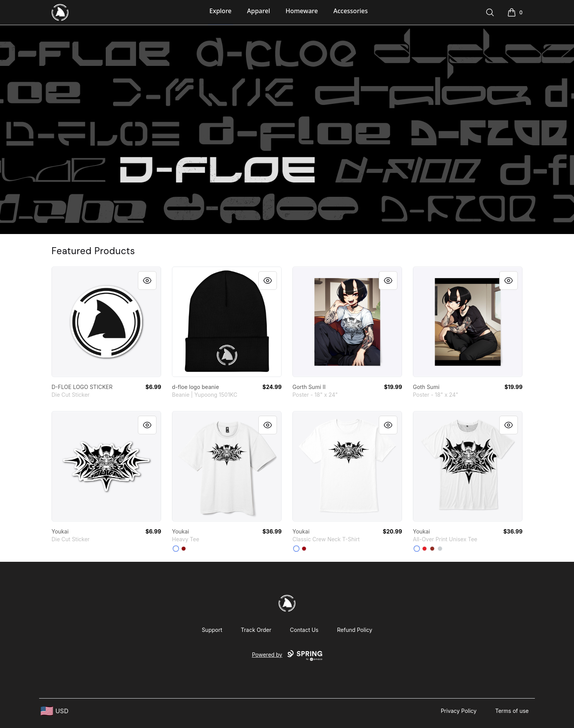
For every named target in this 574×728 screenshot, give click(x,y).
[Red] (184, 549)
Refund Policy (355, 630)
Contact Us (304, 630)
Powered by (287, 656)
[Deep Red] (304, 549)
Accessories (351, 11)
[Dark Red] (432, 549)
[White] (176, 549)
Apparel (259, 11)
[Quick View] (147, 281)
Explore (221, 11)
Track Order (256, 630)
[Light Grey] (440, 549)
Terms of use (512, 711)
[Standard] (417, 549)
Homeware (302, 11)
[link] (106, 322)
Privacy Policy (459, 711)
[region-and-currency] (55, 711)
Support (212, 630)
